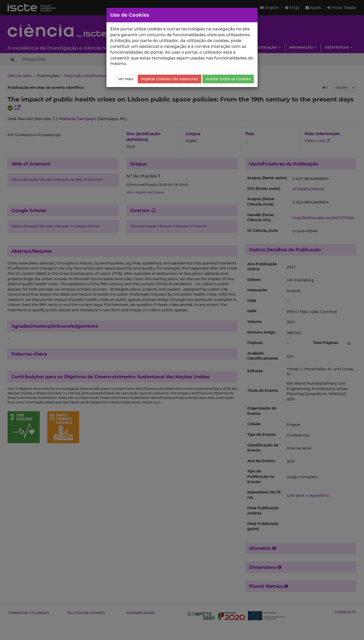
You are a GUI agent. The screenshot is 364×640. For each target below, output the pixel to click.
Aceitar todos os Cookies (228, 79)
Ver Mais (126, 79)
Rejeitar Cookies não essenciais (169, 79)
